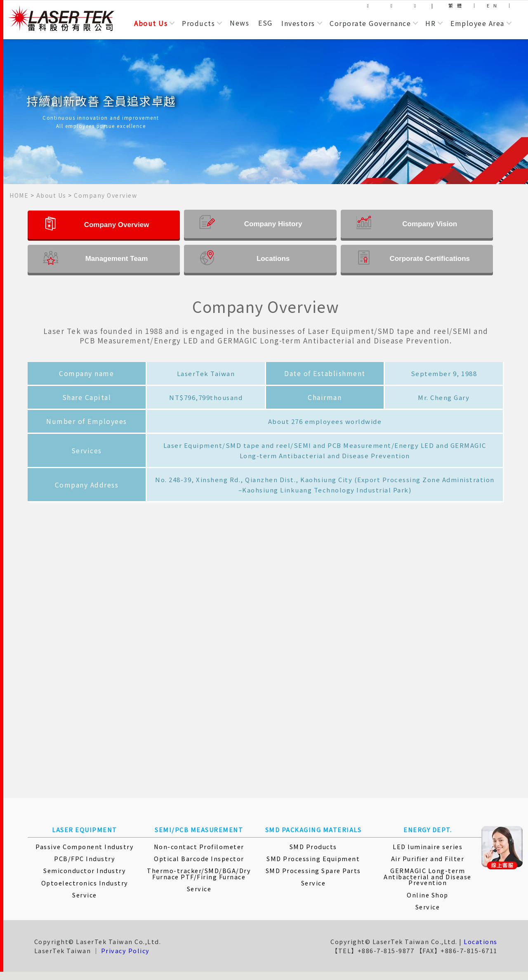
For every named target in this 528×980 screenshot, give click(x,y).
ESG (265, 23)
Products (198, 23)
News (239, 23)
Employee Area (477, 23)
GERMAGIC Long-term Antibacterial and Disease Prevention (428, 876)
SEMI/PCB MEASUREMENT (199, 830)
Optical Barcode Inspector (199, 858)
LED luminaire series (428, 846)
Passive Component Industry (85, 846)
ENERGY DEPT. (428, 830)
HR (430, 23)
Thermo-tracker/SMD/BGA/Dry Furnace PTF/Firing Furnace (199, 873)
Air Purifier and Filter (428, 858)
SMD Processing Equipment (313, 858)
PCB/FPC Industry (85, 858)
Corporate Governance (370, 23)
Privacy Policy (125, 950)
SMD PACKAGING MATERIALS (313, 830)
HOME (19, 195)
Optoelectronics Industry (85, 883)
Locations (481, 941)
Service (85, 895)
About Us (151, 23)
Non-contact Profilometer (199, 846)
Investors (298, 23)
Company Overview (105, 195)
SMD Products (313, 846)
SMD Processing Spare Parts (313, 870)
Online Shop (428, 895)
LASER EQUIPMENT (85, 830)
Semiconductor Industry (85, 870)
